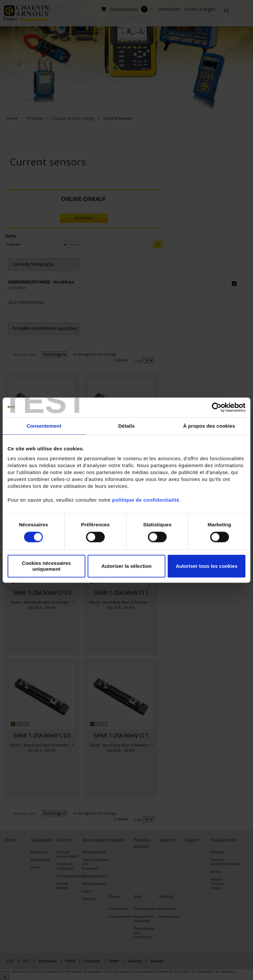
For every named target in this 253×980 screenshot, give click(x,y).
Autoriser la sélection (127, 566)
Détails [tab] (126, 426)
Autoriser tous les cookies (207, 566)
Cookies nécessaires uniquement (46, 566)
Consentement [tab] (44, 426)
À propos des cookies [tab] (209, 426)
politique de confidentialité (146, 500)
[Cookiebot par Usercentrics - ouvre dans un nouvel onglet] (217, 407)
